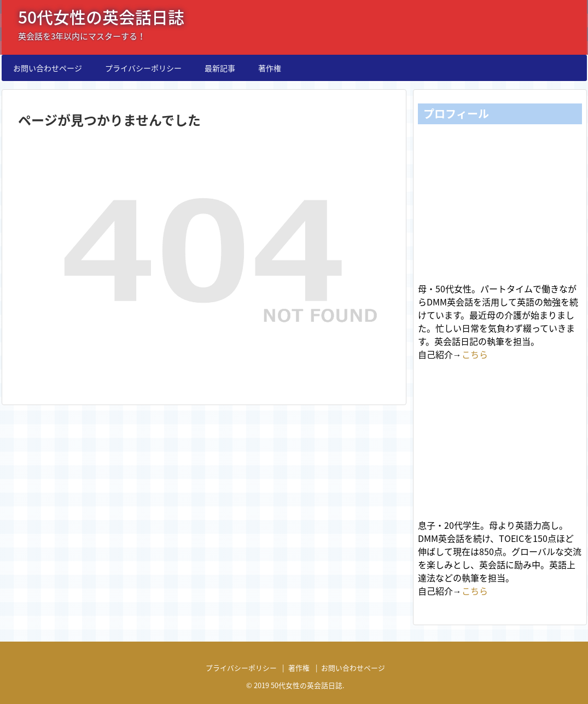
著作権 (270, 68)
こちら (475, 354)
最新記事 (220, 68)
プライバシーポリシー (143, 68)
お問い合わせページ (48, 68)
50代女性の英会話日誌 (101, 17)
